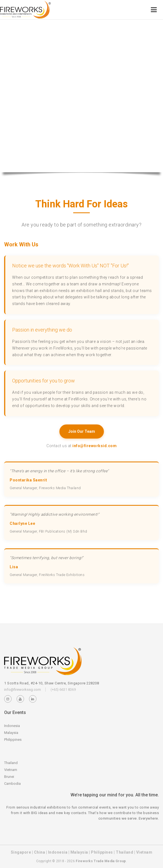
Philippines (13, 740)
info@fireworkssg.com (23, 690)
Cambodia (12, 784)
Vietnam (11, 770)
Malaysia (11, 733)
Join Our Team (82, 431)
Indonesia (12, 726)
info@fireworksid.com (94, 446)
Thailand (11, 763)
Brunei (9, 777)
